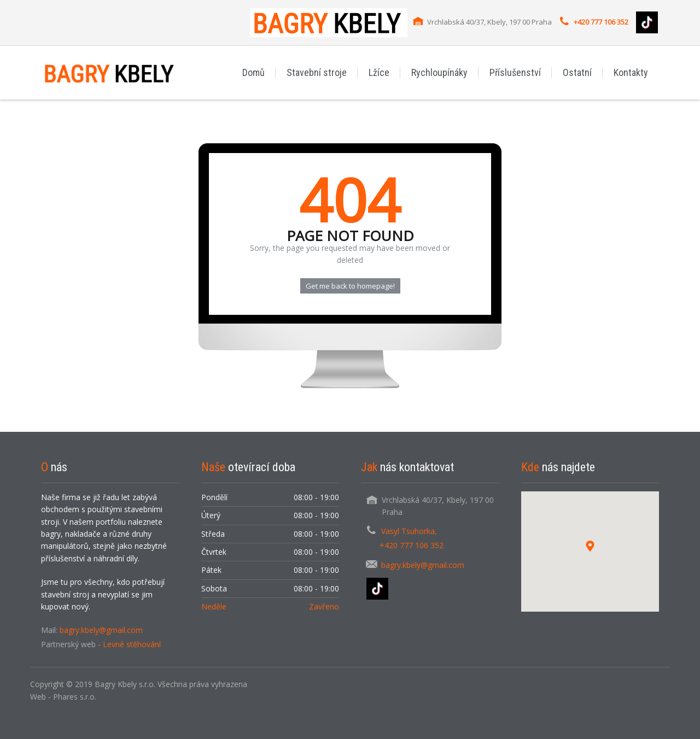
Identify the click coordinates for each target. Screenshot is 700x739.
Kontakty (631, 72)
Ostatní (577, 72)
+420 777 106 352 (601, 22)
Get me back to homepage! (350, 286)
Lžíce (379, 72)
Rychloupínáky (439, 72)
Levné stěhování (132, 644)
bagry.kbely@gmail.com (101, 630)
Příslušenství (515, 72)
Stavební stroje (317, 72)
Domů (253, 72)
